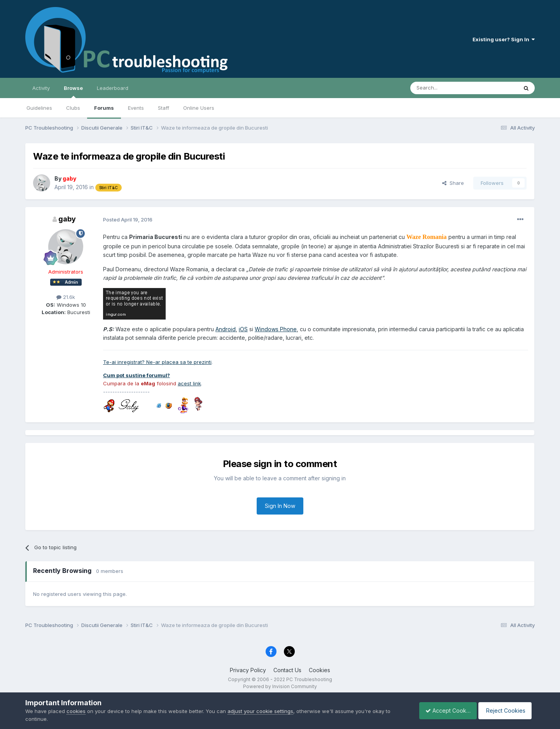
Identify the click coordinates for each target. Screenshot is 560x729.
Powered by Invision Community (280, 686)
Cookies (319, 670)
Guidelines (39, 108)
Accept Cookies (444, 711)
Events (136, 108)
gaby (67, 219)
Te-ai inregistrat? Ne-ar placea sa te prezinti (157, 362)
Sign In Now (280, 506)
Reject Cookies (506, 711)
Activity (41, 88)
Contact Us (287, 670)
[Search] (444, 88)
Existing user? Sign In (504, 39)
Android (226, 329)
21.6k (66, 297)
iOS (243, 329)
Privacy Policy (248, 670)
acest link (189, 383)
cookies (76, 711)
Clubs (73, 108)
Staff (164, 108)
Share (453, 183)
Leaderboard (113, 88)
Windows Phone (276, 329)
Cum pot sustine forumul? (136, 375)
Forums (104, 108)
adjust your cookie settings (260, 711)
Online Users (199, 108)
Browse (73, 91)
